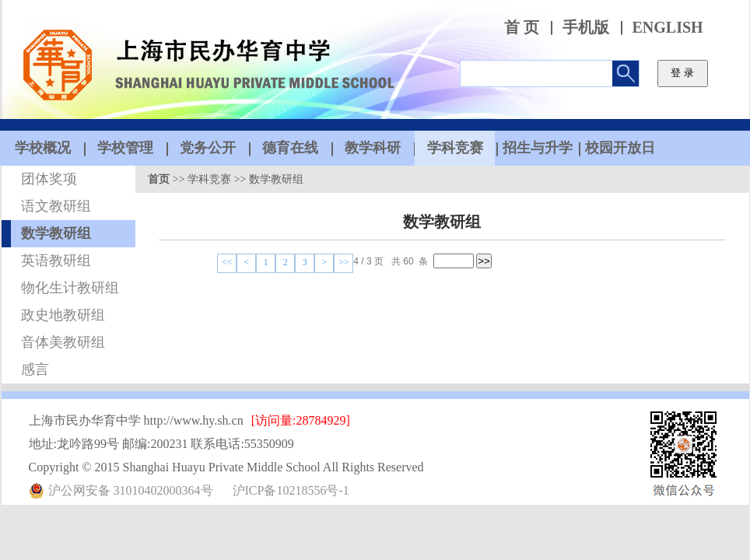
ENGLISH (668, 28)
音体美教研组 (63, 342)
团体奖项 (49, 179)
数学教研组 (56, 233)
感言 (35, 369)
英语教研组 (56, 261)
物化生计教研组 (70, 288)
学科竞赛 (209, 179)
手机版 (586, 28)
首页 (159, 179)
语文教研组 (56, 206)
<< (227, 262)
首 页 (522, 28)
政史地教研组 (63, 315)
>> (344, 262)
